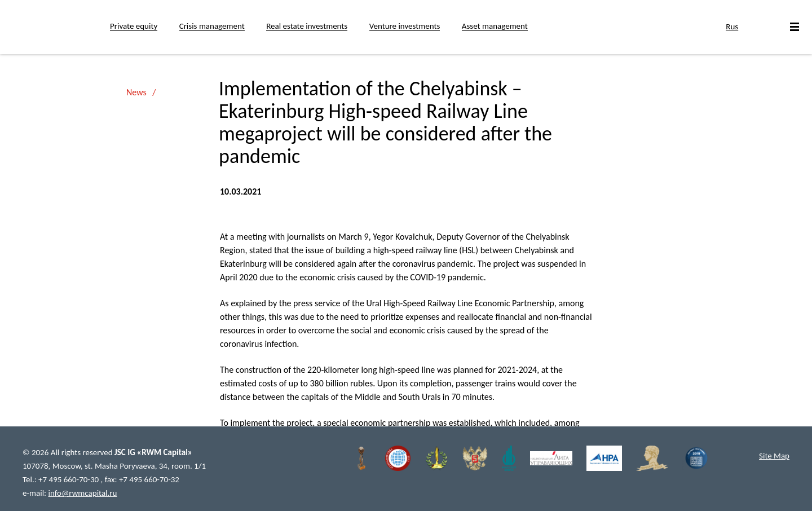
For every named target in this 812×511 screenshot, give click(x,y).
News (136, 92)
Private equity (134, 26)
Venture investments (405, 26)
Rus (732, 27)
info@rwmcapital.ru (83, 493)
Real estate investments (307, 26)
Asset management (495, 26)
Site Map (774, 456)
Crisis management (212, 26)
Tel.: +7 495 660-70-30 (62, 479)
